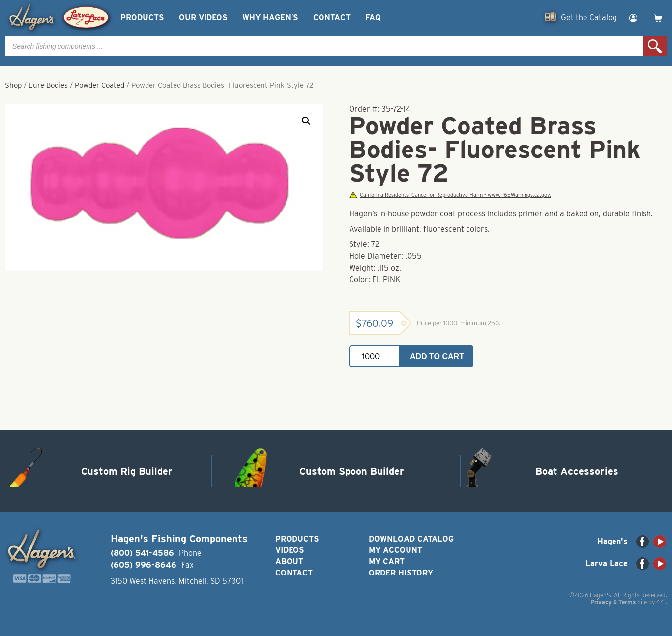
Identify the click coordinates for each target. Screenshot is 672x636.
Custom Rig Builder (127, 471)
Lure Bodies (48, 85)
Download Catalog (411, 539)
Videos (290, 550)
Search (655, 46)
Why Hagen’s (270, 17)
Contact (332, 17)
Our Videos (203, 17)
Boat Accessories (577, 471)
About (289, 561)
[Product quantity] (375, 356)
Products (142, 17)
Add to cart (437, 356)
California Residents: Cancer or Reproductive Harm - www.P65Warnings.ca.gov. (450, 195)
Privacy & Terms (613, 602)
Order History (401, 573)
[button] (306, 121)
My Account (395, 550)
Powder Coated (100, 85)
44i (661, 602)
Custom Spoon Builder (352, 471)
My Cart (387, 561)
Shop (13, 85)
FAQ (373, 17)
